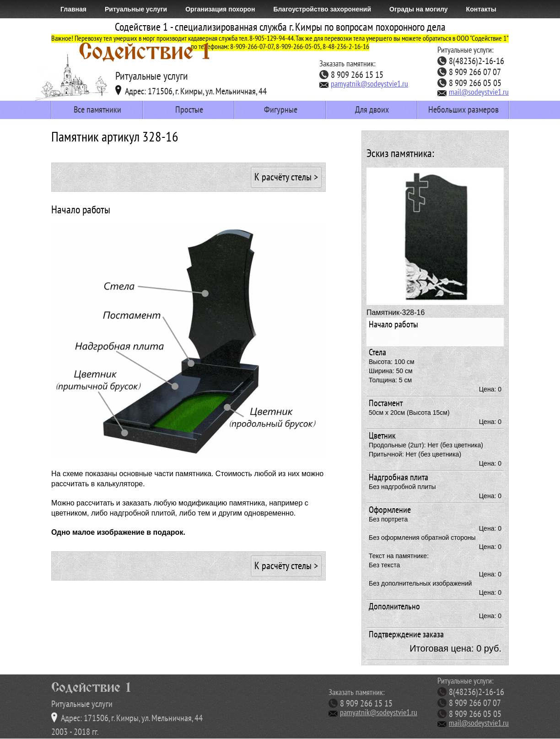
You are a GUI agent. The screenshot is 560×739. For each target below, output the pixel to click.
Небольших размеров (463, 110)
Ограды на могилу (419, 9)
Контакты (481, 9)
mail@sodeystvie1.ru (473, 92)
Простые (189, 110)
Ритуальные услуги (136, 9)
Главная (73, 9)
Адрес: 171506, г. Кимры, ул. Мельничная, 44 (191, 91)
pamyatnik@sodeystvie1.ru (364, 84)
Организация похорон (220, 9)
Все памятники (97, 110)
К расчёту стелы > (286, 177)
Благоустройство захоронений (322, 9)
